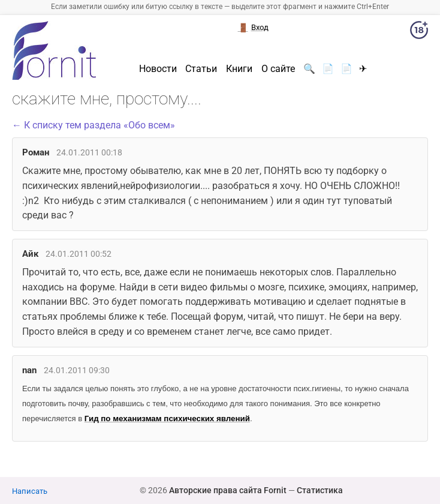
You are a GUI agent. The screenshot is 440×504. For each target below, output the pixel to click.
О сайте (278, 69)
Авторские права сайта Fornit (228, 490)
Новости (158, 69)
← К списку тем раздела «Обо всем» (94, 125)
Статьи (201, 69)
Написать (30, 491)
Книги (239, 69)
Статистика (320, 490)
